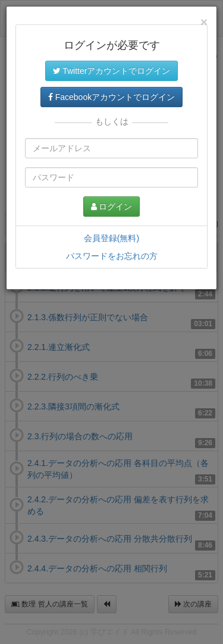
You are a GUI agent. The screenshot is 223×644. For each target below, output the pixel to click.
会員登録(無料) (111, 238)
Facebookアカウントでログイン (111, 97)
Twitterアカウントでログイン (112, 71)
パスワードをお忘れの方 (112, 256)
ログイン (112, 207)
